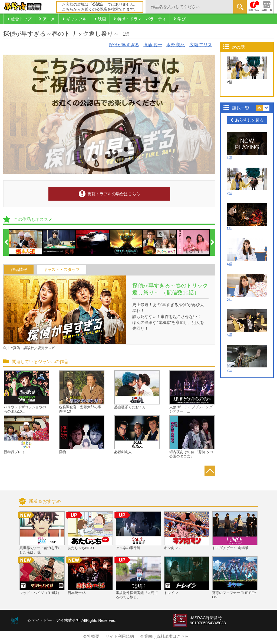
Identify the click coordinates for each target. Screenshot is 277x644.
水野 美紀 (176, 45)
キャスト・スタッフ (62, 270)
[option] (26, 242)
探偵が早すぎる (124, 45)
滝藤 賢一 (153, 45)
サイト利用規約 (120, 636)
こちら (68, 9)
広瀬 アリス (201, 45)
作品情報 (19, 270)
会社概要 (91, 636)
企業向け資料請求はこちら (164, 636)
